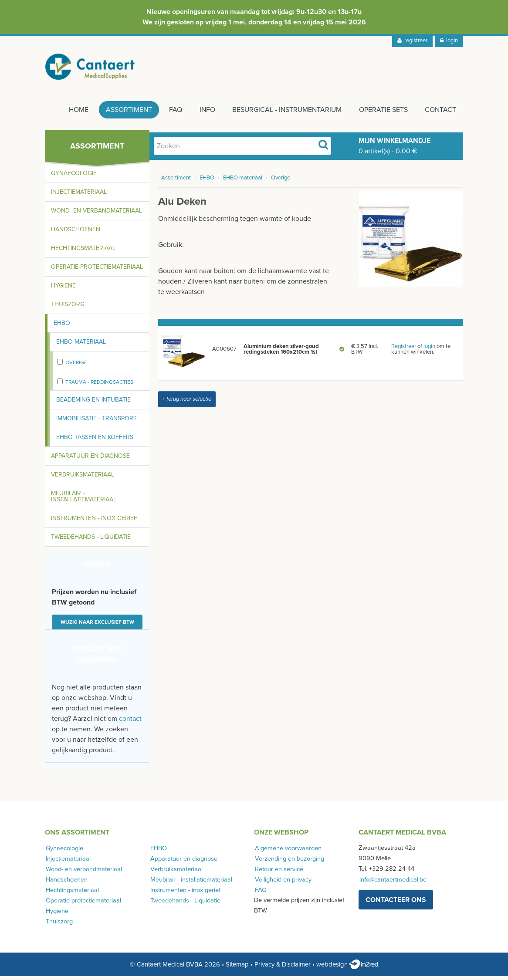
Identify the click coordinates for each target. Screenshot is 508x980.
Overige (76, 366)
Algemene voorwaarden (287, 852)
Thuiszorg (68, 308)
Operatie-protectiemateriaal (97, 271)
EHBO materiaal (81, 346)
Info (204, 114)
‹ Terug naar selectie (187, 403)
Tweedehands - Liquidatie (91, 541)
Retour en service (278, 873)
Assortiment (123, 114)
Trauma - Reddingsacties (99, 386)
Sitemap (237, 968)
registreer (412, 41)
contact (130, 723)
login (449, 41)
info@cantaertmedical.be (392, 883)
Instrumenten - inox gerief (94, 522)
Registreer (404, 350)
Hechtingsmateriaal (83, 252)
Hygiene (63, 289)
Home (72, 114)
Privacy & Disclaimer (283, 968)
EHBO (62, 327)
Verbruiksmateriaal (83, 478)
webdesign (347, 968)
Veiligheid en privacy (282, 883)
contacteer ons (396, 903)
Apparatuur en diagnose (90, 460)
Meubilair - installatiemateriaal (84, 500)
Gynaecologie (74, 177)
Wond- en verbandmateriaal (97, 215)
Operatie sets (382, 114)
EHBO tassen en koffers (95, 441)
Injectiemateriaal (79, 196)
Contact (440, 114)
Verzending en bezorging (289, 862)
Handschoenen (76, 233)
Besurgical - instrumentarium (285, 114)
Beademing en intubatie (93, 404)
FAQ (171, 114)
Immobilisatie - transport (97, 422)
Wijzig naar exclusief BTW (97, 626)
